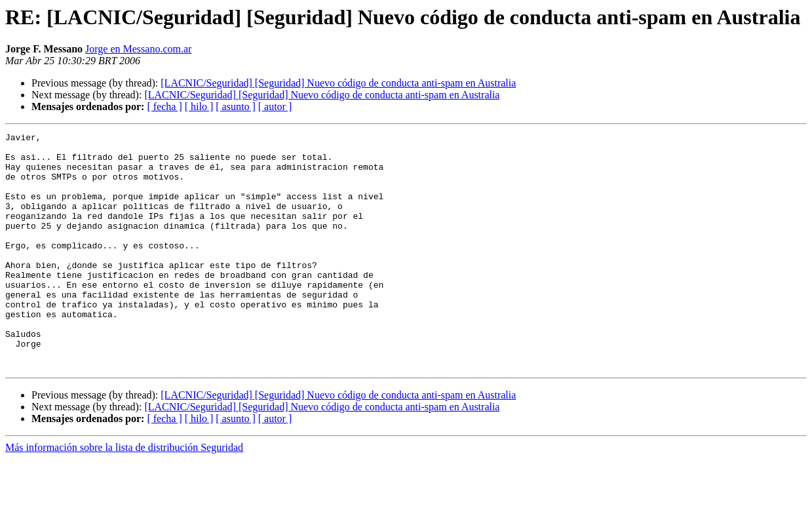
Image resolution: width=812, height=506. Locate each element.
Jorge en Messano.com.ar (138, 49)
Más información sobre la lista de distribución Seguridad (124, 495)
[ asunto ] (235, 107)
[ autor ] (275, 107)
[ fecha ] (164, 107)
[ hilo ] (199, 107)
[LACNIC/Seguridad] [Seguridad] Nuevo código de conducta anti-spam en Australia (338, 83)
